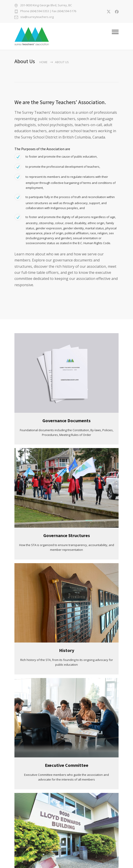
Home (43, 62)
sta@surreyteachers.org (37, 17)
